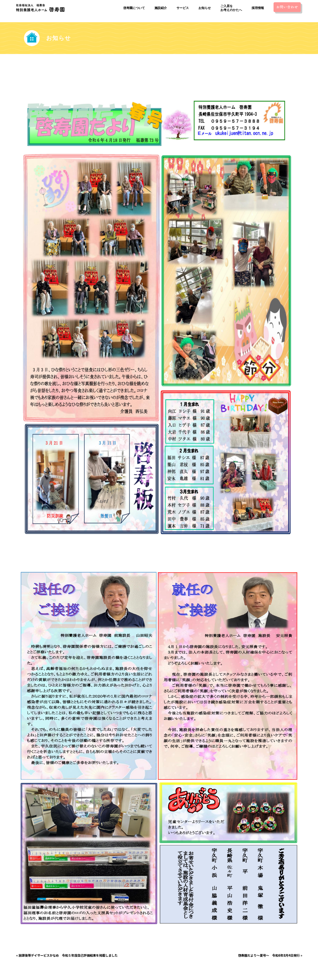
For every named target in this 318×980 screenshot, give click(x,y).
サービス (181, 8)
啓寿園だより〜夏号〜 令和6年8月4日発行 (269, 955)
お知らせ (203, 8)
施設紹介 (159, 8)
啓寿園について (133, 8)
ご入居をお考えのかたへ (229, 8)
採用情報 (256, 8)
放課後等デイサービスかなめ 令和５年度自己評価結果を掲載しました (68, 955)
